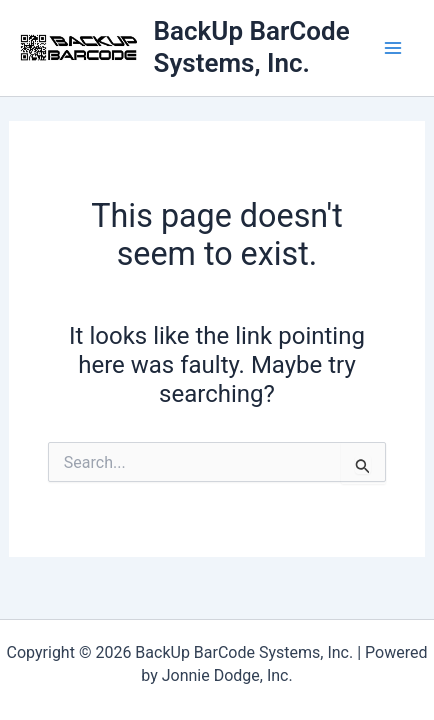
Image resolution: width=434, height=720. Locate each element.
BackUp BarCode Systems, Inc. (252, 47)
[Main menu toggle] (392, 48)
